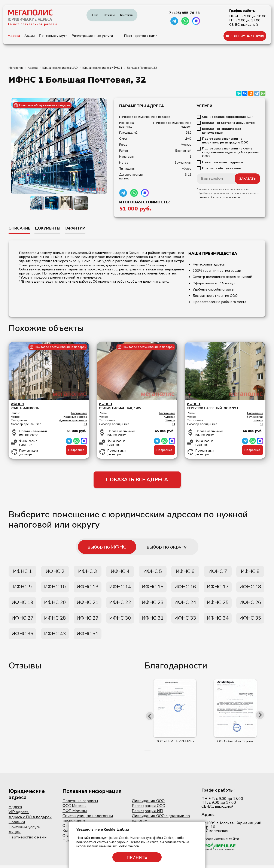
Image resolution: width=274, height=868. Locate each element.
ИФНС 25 (218, 604)
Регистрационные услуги (92, 36)
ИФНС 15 (153, 588)
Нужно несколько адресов (223, 162)
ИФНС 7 (218, 572)
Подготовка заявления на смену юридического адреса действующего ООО (231, 152)
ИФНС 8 (250, 572)
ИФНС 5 (153, 572)
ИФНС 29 (88, 620)
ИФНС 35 (250, 620)
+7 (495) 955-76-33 (183, 13)
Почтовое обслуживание (221, 168)
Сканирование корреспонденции (228, 117)
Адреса (14, 36)
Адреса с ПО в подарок (30, 820)
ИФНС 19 (22, 604)
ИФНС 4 (120, 572)
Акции (30, 36)
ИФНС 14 (120, 588)
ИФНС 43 (55, 636)
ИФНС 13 (88, 588)
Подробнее (76, 450)
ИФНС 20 (55, 604)
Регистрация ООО (149, 808)
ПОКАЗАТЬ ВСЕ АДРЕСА (137, 480)
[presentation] (150, 718)
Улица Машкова (49, 406)
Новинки (17, 825)
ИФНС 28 (55, 620)
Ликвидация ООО (148, 803)
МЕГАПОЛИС (30, 12)
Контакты (127, 15)
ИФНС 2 (55, 572)
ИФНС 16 (185, 588)
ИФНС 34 (218, 620)
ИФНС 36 (22, 636)
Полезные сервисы (80, 803)
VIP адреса (19, 815)
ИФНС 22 (120, 604)
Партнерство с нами (141, 36)
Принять (137, 857)
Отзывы (109, 15)
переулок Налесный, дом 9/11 (225, 406)
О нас (95, 15)
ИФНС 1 (22, 572)
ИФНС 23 (153, 604)
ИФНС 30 (120, 620)
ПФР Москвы (75, 813)
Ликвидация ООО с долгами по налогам (161, 821)
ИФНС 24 (185, 604)
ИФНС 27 (22, 620)
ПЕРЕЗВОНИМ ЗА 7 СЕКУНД (245, 36)
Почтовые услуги (53, 36)
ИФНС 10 (55, 588)
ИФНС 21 (88, 604)
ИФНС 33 (185, 620)
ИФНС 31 (153, 620)
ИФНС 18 (250, 588)
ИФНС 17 (218, 588)
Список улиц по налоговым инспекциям (88, 821)
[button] (145, 753)
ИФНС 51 (88, 636)
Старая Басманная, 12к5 (137, 406)
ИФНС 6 (185, 572)
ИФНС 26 (250, 604)
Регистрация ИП (147, 813)
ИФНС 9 (22, 588)
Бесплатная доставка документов (228, 123)
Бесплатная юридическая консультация (222, 131)
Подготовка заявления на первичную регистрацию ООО (225, 141)
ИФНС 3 (88, 572)
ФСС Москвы (74, 808)
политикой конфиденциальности (219, 197)
